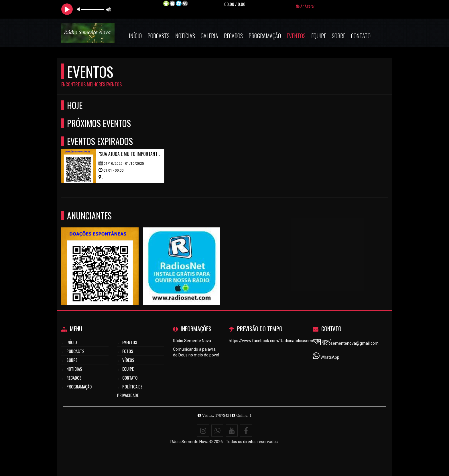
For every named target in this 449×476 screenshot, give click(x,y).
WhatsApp (330, 357)
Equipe (319, 36)
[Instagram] (203, 431)
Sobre (339, 36)
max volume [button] (109, 9)
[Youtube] (232, 431)
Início (135, 36)
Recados (233, 36)
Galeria (209, 36)
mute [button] (79, 9)
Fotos (128, 351)
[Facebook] (246, 431)
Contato (361, 36)
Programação (265, 36)
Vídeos (128, 360)
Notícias (185, 36)
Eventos (296, 36)
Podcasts (158, 36)
